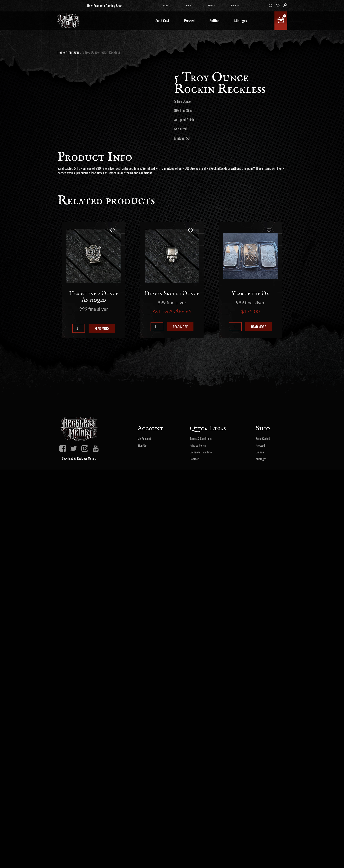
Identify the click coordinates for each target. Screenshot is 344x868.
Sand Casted (263, 438)
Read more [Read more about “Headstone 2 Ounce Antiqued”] (102, 328)
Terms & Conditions (201, 438)
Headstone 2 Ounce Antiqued (94, 297)
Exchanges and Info (201, 452)
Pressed (189, 21)
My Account (144, 438)
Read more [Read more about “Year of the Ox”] (259, 327)
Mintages (241, 21)
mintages (74, 52)
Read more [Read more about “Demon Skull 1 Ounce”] (180, 327)
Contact (194, 459)
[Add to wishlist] (112, 231)
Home (61, 52)
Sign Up (142, 445)
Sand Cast (162, 21)
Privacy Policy (198, 445)
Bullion (214, 21)
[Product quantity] (79, 328)
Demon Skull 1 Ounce (172, 294)
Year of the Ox (250, 294)
